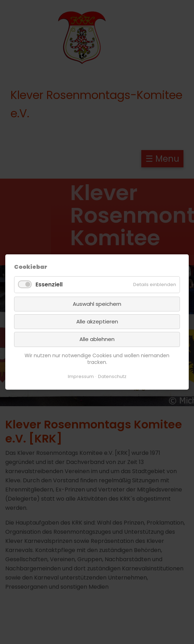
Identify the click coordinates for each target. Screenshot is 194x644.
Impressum (81, 376)
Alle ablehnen (97, 339)
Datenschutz (112, 376)
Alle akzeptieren (97, 321)
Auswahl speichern (97, 304)
